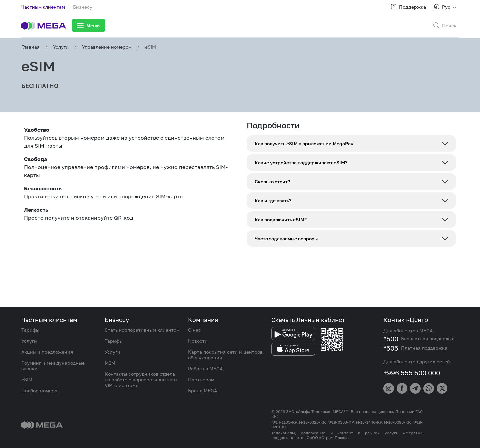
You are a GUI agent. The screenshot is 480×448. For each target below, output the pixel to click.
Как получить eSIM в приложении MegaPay (304, 143)
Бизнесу (83, 7)
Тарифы (30, 330)
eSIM (150, 47)
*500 (391, 339)
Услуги (61, 47)
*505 (391, 348)
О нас (194, 330)
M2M (110, 363)
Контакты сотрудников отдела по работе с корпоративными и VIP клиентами (141, 379)
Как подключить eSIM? (281, 219)
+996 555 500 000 (412, 373)
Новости (198, 341)
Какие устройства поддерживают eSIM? (301, 162)
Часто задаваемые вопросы (286, 238)
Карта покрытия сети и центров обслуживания (225, 355)
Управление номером (107, 47)
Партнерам (201, 379)
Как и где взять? (273, 200)
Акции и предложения (47, 352)
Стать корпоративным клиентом (142, 330)
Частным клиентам (43, 7)
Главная (30, 47)
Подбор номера (39, 390)
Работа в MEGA (205, 368)
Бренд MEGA (202, 390)
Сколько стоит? (272, 181)
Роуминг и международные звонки (53, 366)
